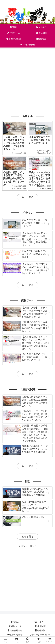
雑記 (15, 622)
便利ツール (15, 626)
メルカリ (40, 622)
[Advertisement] (27, 81)
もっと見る (28, 197)
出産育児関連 (15, 630)
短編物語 (40, 630)
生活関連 (40, 626)
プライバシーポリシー (40, 635)
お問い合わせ (15, 635)
